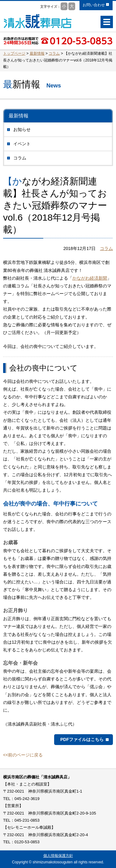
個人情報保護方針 (58, 856)
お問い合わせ (94, 5)
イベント (22, 144)
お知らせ (22, 129)
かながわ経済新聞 (90, 278)
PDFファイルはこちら (82, 739)
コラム (20, 158)
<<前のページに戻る (23, 755)
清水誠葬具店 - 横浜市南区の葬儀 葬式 (38, 21)
